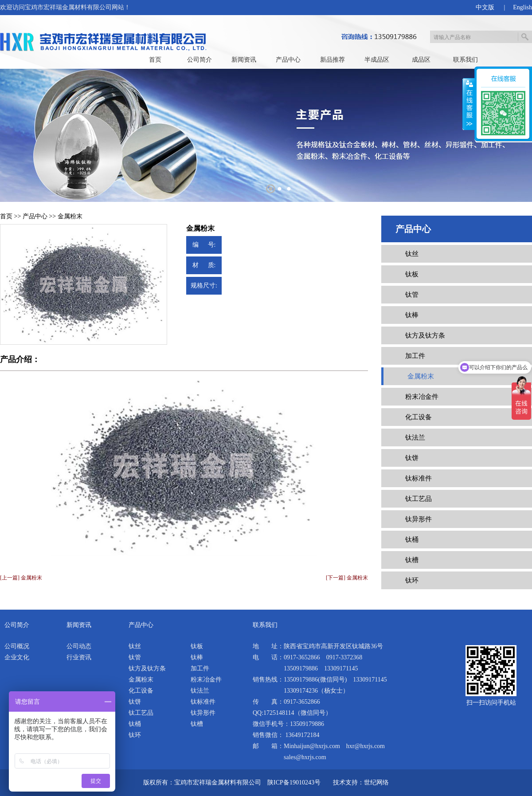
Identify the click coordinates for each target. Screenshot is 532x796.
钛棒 (412, 315)
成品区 (421, 60)
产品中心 (288, 60)
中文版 (485, 7)
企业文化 (17, 657)
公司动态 (79, 646)
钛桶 (412, 540)
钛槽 (412, 560)
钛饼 (412, 458)
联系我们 (465, 60)
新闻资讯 (244, 60)
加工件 (415, 356)
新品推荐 (332, 60)
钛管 (412, 295)
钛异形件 (419, 519)
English (522, 7)
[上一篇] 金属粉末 (21, 578)
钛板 (412, 274)
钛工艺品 (419, 499)
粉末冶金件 (422, 397)
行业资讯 (79, 657)
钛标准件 (419, 478)
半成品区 (377, 60)
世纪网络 (376, 782)
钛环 (412, 580)
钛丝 (412, 254)
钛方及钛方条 (425, 335)
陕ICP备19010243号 (294, 782)
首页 (155, 60)
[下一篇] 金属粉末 (347, 578)
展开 (469, 104)
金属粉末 (70, 216)
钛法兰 (415, 437)
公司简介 (199, 60)
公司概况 (17, 646)
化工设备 (419, 417)
